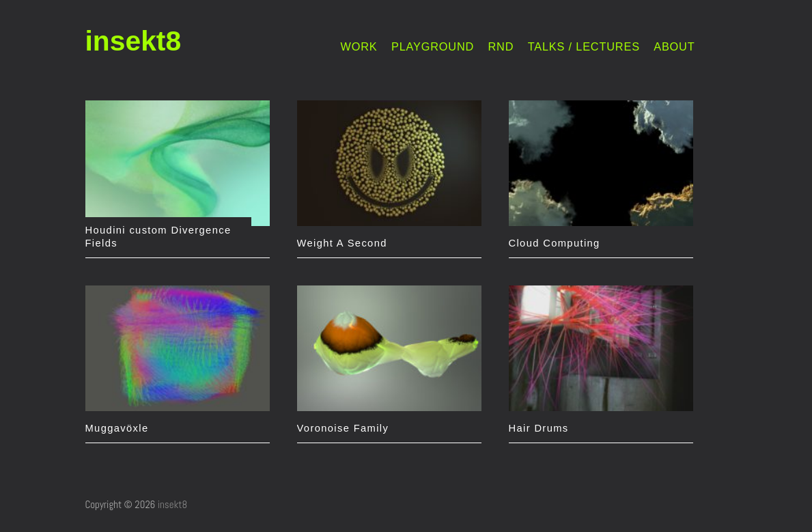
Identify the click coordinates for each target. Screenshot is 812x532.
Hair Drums (539, 428)
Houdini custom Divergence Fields (158, 237)
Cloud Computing (555, 243)
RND (501, 47)
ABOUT (674, 47)
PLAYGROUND (433, 47)
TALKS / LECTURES (584, 47)
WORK (359, 47)
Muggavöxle (117, 428)
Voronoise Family (343, 428)
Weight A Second (342, 243)
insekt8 (134, 41)
